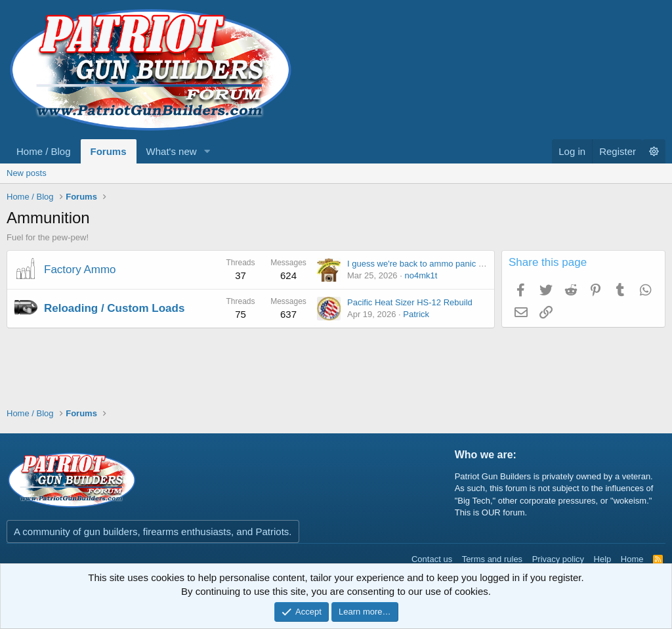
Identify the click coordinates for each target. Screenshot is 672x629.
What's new (172, 151)
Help (603, 559)
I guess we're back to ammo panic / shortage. (433, 264)
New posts (27, 173)
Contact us (432, 559)
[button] (207, 151)
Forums (109, 151)
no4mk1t (421, 275)
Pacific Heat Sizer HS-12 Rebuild (410, 302)
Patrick (416, 314)
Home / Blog (44, 151)
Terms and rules (492, 559)
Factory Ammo (80, 270)
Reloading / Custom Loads (114, 308)
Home (632, 559)
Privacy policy (558, 559)
